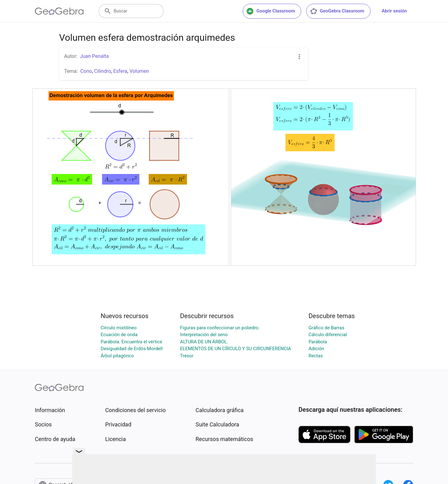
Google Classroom (271, 11)
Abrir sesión (394, 11)
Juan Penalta (94, 56)
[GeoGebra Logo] (59, 11)
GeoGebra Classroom (337, 11)
